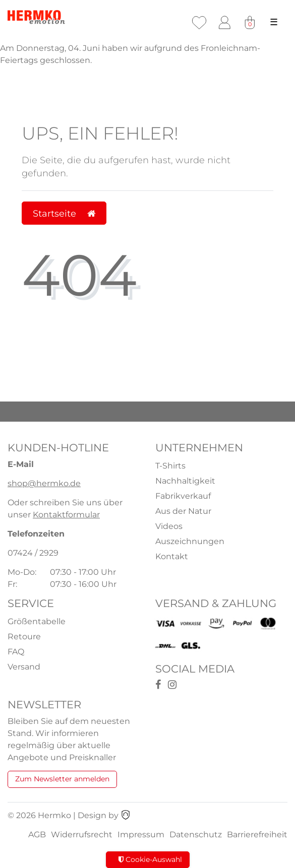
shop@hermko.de (44, 483)
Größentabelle (37, 621)
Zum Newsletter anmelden (62, 779)
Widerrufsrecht (82, 834)
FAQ (16, 652)
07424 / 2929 (33, 553)
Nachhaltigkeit (185, 481)
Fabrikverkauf (183, 496)
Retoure (24, 637)
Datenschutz (196, 834)
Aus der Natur (183, 511)
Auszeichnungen (190, 541)
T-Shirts (170, 466)
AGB (37, 834)
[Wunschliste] (199, 23)
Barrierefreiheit (257, 834)
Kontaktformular (66, 515)
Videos (169, 526)
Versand (24, 667)
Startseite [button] (64, 213)
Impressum (141, 834)
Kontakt (172, 556)
